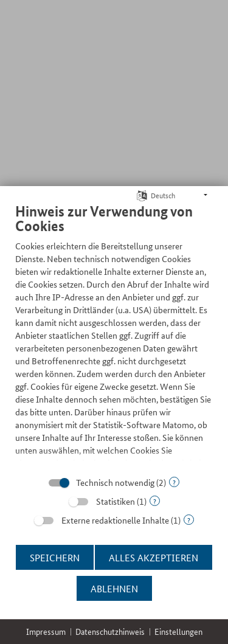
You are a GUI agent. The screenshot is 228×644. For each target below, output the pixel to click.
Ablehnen (114, 588)
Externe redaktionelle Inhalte (115, 520)
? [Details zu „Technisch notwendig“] (174, 482)
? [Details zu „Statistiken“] (155, 501)
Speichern (55, 557)
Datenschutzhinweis (110, 632)
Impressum (46, 632)
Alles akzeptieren (154, 557)
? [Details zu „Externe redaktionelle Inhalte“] (189, 520)
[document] (114, 332)
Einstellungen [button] (178, 632)
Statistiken (116, 501)
